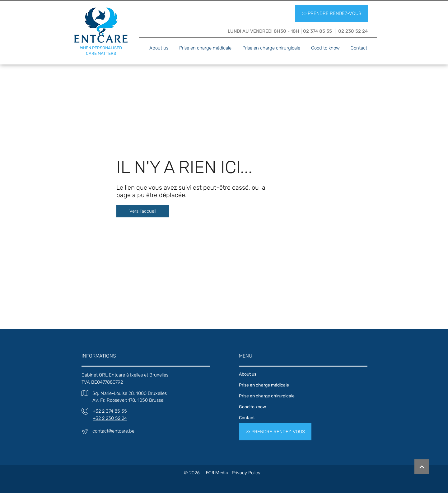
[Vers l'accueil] (143, 211)
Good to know (252, 407)
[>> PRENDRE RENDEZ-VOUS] (331, 14)
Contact (247, 418)
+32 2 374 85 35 (110, 411)
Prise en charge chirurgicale (267, 396)
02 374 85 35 (317, 31)
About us (248, 374)
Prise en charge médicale (264, 385)
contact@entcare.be (113, 431)
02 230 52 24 (353, 31)
